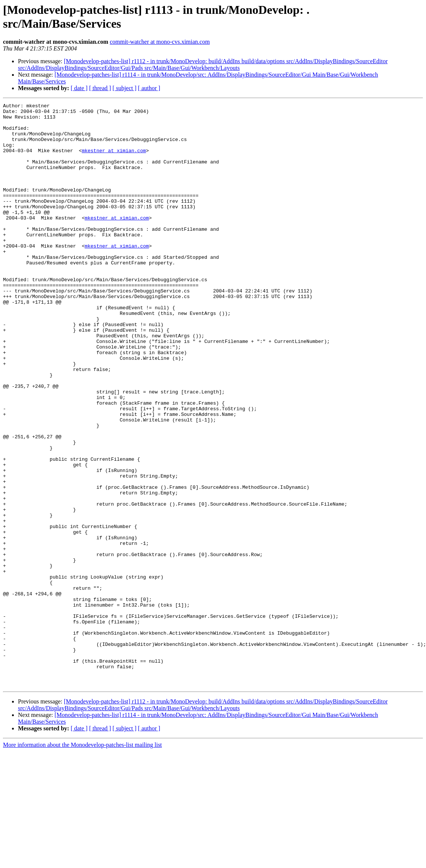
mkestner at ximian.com (114, 160)
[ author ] (149, 88)
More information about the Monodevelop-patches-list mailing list (82, 861)
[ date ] (79, 88)
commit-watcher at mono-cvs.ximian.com (160, 42)
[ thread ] (100, 88)
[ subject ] (125, 88)
